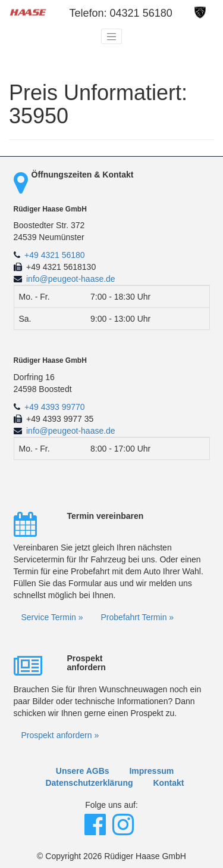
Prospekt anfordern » (60, 735)
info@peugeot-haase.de (71, 279)
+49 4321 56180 (55, 255)
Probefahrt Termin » (137, 617)
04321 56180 (141, 13)
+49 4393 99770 (55, 407)
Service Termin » (52, 617)
